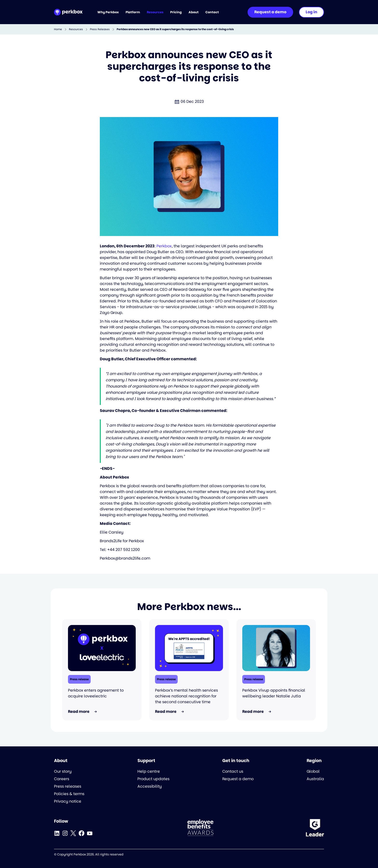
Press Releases (100, 29)
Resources (76, 29)
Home (58, 29)
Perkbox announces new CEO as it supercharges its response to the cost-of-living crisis (175, 29)
